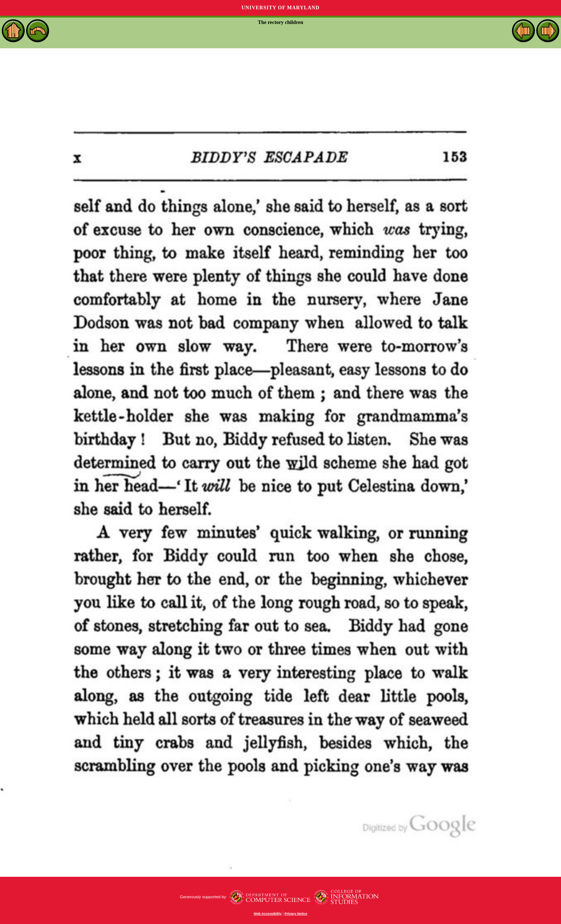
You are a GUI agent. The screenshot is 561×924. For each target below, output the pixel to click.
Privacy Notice (296, 914)
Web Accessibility (268, 914)
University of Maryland (280, 8)
